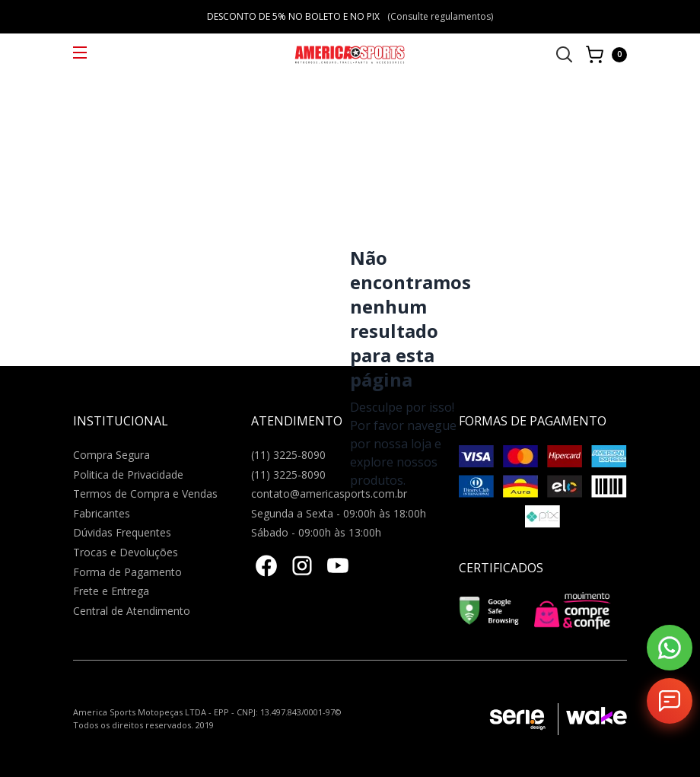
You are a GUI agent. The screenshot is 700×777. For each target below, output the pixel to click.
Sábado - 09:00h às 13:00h (316, 532)
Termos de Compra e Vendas (145, 494)
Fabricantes (102, 513)
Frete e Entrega (111, 591)
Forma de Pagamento (127, 572)
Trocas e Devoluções (126, 552)
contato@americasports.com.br (329, 494)
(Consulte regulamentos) (440, 16)
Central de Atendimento (132, 611)
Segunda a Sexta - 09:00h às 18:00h (339, 513)
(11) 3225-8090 (288, 455)
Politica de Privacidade (128, 474)
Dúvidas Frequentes (122, 532)
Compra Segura (111, 455)
